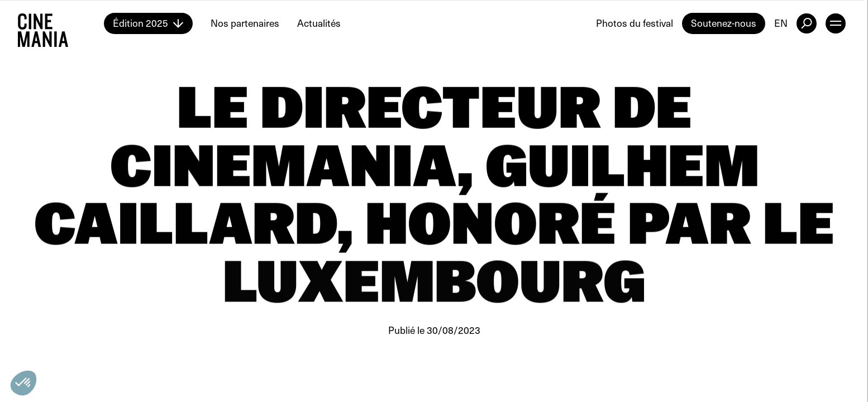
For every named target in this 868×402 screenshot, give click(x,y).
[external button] (807, 23)
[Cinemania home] (61, 23)
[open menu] (836, 23)
